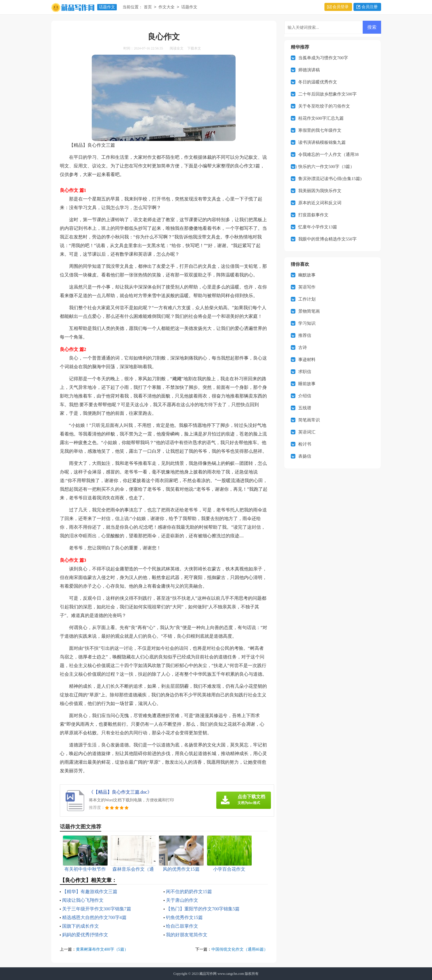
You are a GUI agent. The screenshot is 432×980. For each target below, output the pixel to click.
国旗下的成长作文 (81, 926)
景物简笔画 (309, 311)
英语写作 (307, 287)
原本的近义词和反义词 (320, 203)
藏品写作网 (208, 974)
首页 (148, 7)
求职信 (305, 372)
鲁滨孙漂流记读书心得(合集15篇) (330, 179)
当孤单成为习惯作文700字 (323, 58)
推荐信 (305, 335)
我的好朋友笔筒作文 (187, 935)
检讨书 (305, 444)
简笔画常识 (309, 420)
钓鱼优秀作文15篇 (184, 917)
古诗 (303, 347)
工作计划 (307, 299)
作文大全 (167, 7)
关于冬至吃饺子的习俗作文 (324, 106)
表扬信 (305, 456)
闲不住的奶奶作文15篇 (189, 892)
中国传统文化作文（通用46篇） (240, 949)
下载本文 (194, 48)
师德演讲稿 (309, 70)
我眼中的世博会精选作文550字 (327, 239)
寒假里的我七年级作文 (320, 130)
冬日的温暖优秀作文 (318, 82)
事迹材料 (307, 360)
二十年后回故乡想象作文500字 (327, 94)
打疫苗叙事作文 (313, 215)
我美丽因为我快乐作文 (320, 191)
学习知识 (307, 323)
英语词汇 (307, 432)
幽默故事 (307, 275)
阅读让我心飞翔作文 (83, 900)
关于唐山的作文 (182, 900)
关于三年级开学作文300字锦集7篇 (97, 909)
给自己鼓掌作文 (182, 926)
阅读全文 (177, 48)
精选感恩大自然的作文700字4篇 (94, 917)
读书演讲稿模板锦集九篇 (322, 142)
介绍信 (305, 396)
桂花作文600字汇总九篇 (321, 118)
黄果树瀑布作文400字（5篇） (102, 949)
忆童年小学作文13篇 (318, 227)
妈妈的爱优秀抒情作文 (85, 935)
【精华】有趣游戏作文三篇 (90, 892)
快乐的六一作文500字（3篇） (326, 167)
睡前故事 (307, 384)
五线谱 (305, 408)
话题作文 (107, 7)
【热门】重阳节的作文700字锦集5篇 (203, 909)
